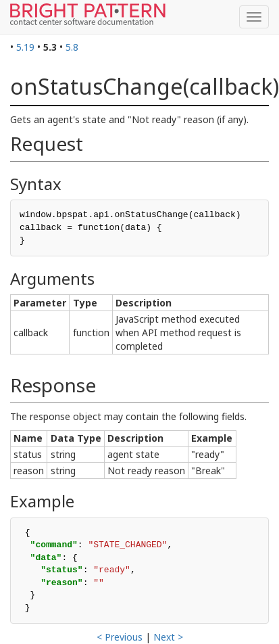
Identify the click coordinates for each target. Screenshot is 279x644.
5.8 (72, 47)
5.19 (25, 47)
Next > (168, 637)
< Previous (120, 637)
